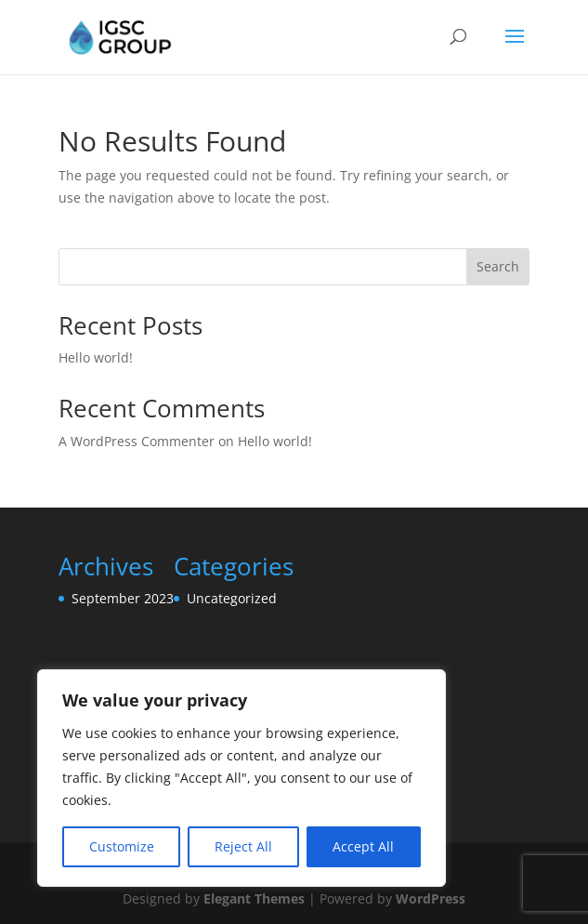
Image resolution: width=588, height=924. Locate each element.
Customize (122, 846)
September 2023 (123, 598)
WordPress (431, 898)
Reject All (243, 846)
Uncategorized (232, 598)
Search (498, 266)
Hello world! (96, 357)
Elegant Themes (254, 898)
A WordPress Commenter (137, 441)
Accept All (363, 846)
